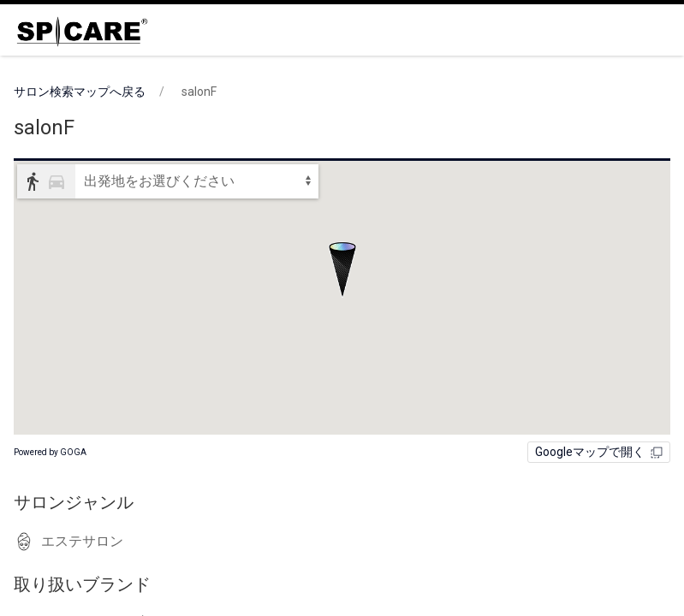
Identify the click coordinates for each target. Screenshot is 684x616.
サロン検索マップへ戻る (80, 92)
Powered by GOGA (50, 452)
